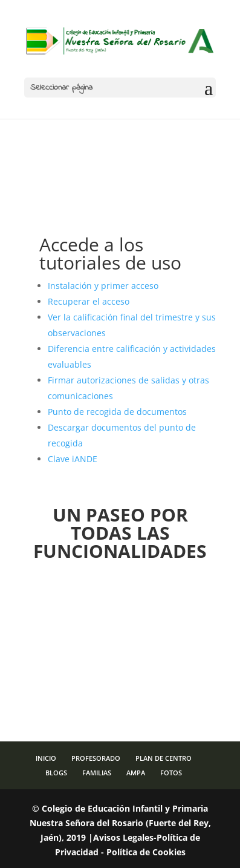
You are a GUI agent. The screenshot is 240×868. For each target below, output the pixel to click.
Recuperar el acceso (89, 301)
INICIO (46, 758)
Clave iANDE (73, 459)
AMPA (136, 773)
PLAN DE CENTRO (164, 758)
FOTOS (171, 773)
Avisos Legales (123, 837)
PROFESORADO (96, 758)
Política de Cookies (146, 852)
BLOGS (56, 773)
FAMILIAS (97, 773)
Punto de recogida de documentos (117, 412)
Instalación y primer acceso (103, 286)
